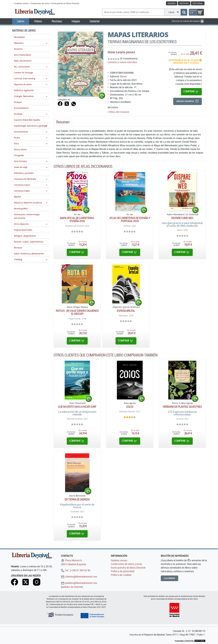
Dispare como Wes (182, 218)
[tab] (63, 123)
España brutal (126, 311)
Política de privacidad (123, 571)
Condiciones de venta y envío (126, 564)
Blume (123, 76)
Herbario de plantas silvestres (182, 407)
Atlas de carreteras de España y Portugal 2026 (130, 219)
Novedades (19, 37)
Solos (130, 407)
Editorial (198, 3)
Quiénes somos (22, 3)
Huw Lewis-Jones (121, 52)
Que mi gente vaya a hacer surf (77, 407)
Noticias (184, 3)
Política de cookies (121, 575)
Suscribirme (169, 578)
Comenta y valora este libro (122, 62)
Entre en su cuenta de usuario (188, 21)
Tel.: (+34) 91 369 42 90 (76, 570)
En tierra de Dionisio (77, 499)
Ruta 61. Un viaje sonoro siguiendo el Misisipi (77, 312)
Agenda (172, 3)
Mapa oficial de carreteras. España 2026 (77, 219)
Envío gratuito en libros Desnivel (65, 3)
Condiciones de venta (40, 3)
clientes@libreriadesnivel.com (79, 577)
